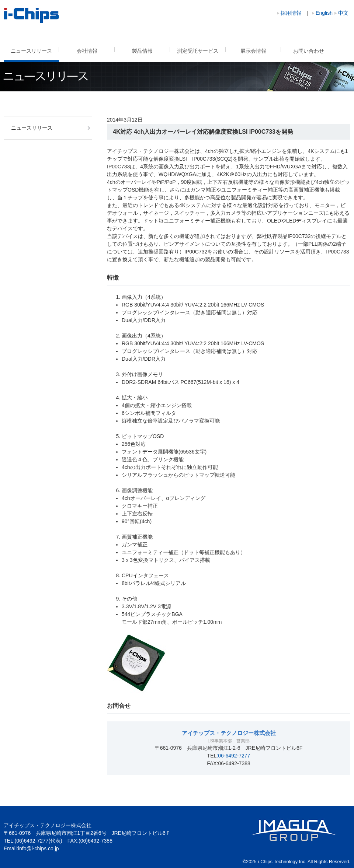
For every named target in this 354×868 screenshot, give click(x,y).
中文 (343, 13)
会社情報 (87, 51)
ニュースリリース (31, 51)
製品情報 (142, 51)
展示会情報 (253, 51)
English (324, 13)
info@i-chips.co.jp (39, 848)
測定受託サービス (198, 51)
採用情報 (291, 13)
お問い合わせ (309, 51)
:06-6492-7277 (233, 756)
